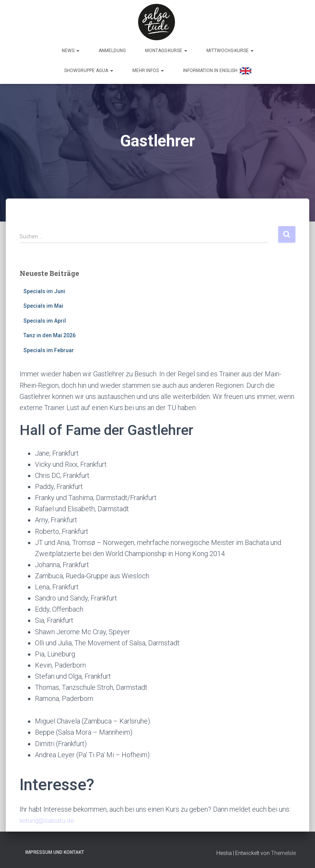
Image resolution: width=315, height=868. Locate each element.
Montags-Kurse (166, 49)
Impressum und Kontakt (55, 850)
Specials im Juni (44, 289)
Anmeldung (112, 49)
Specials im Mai (43, 304)
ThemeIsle (283, 851)
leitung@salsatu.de (48, 818)
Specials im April (45, 319)
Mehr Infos (148, 69)
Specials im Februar (49, 348)
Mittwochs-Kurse (230, 49)
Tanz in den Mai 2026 (49, 333)
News (71, 49)
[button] (78, 49)
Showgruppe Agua (89, 69)
